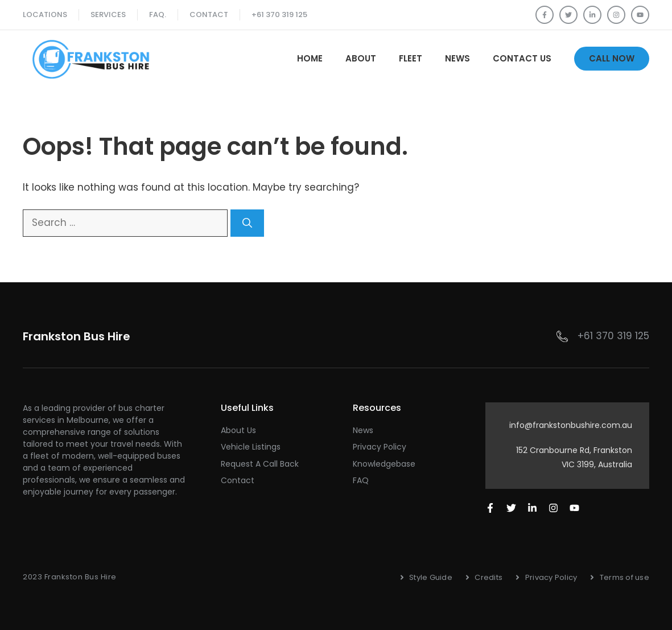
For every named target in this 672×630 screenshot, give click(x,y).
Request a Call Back (260, 464)
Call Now (612, 58)
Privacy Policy (380, 447)
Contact (209, 15)
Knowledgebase (384, 464)
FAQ (361, 480)
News (457, 58)
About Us (238, 430)
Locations (45, 15)
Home (310, 58)
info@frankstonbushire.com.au (571, 425)
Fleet (411, 58)
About (361, 58)
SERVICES (108, 15)
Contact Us (522, 58)
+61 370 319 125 (279, 15)
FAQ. (158, 15)
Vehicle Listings (251, 447)
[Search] (247, 223)
